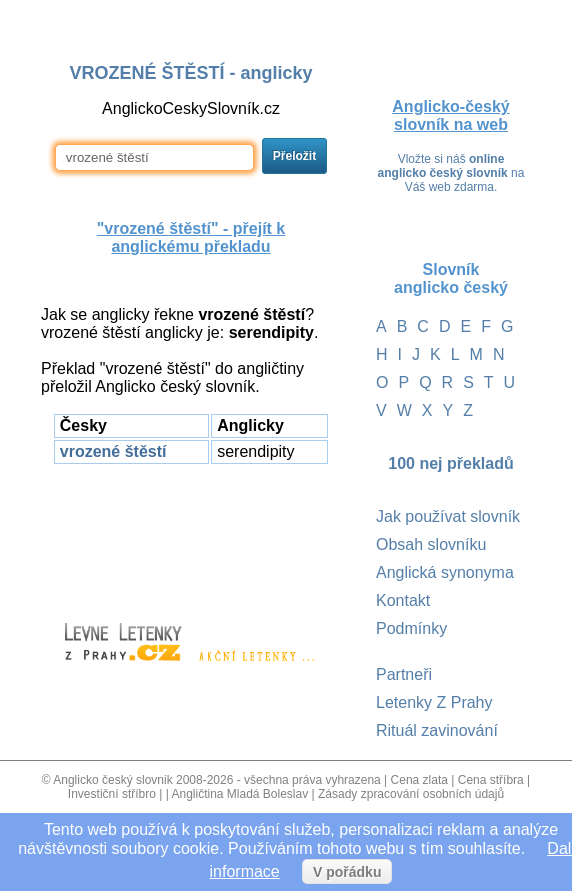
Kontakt (403, 600)
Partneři (404, 674)
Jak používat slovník (448, 516)
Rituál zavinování (437, 730)
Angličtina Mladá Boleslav (239, 794)
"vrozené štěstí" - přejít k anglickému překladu (191, 237)
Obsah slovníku (431, 544)
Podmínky (411, 628)
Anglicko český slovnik (112, 780)
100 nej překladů (450, 463)
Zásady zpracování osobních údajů (411, 794)
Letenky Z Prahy (434, 702)
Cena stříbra (491, 780)
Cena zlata (419, 780)
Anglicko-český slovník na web (450, 115)
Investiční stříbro (112, 794)
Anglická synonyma (445, 572)
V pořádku (347, 872)
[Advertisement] (191, 534)
